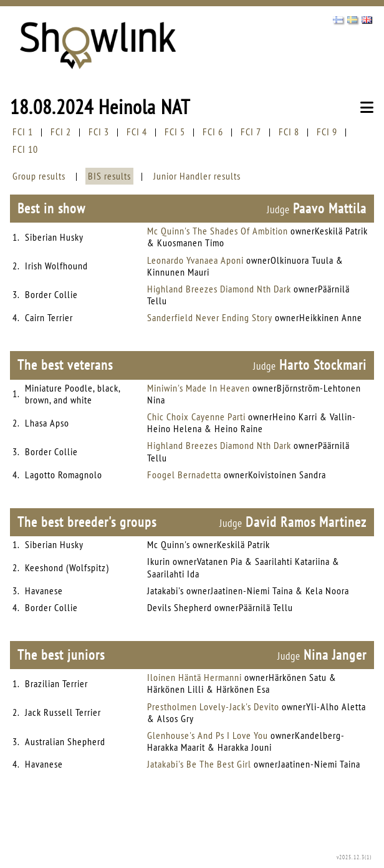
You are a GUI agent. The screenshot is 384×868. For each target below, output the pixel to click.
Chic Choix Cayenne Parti (196, 417)
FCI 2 (61, 132)
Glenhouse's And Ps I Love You (208, 735)
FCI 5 (175, 132)
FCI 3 (99, 132)
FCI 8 (289, 132)
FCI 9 (327, 132)
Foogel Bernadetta (184, 475)
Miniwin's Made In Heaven (199, 388)
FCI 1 (23, 132)
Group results (39, 176)
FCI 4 (137, 132)
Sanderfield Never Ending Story (210, 317)
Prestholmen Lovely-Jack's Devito (213, 706)
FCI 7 (251, 132)
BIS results (109, 176)
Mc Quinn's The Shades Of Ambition (218, 231)
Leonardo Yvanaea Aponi (195, 260)
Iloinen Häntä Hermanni (194, 677)
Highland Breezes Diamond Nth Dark (219, 289)
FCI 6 (213, 132)
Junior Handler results (197, 176)
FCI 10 (25, 149)
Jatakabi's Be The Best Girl (199, 764)
